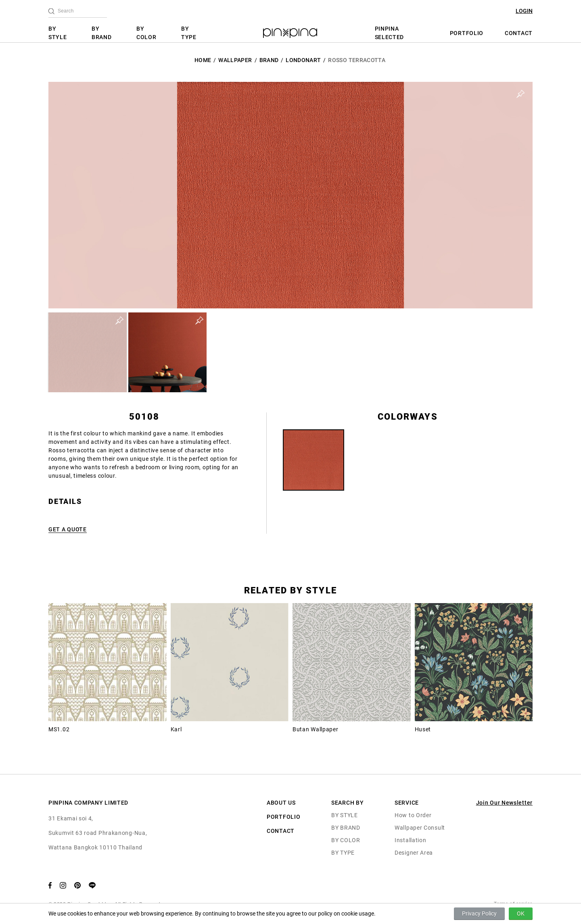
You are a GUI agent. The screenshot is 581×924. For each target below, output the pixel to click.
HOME (203, 60)
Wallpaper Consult (420, 828)
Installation (410, 840)
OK (521, 914)
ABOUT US (281, 803)
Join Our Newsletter (504, 803)
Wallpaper (235, 60)
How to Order (413, 815)
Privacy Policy (479, 914)
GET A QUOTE (68, 529)
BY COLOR (146, 33)
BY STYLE (58, 33)
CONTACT (519, 33)
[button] (88, 352)
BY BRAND (102, 33)
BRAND (269, 60)
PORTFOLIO (467, 33)
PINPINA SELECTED (390, 33)
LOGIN (524, 11)
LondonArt (303, 60)
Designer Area (414, 853)
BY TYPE (189, 33)
